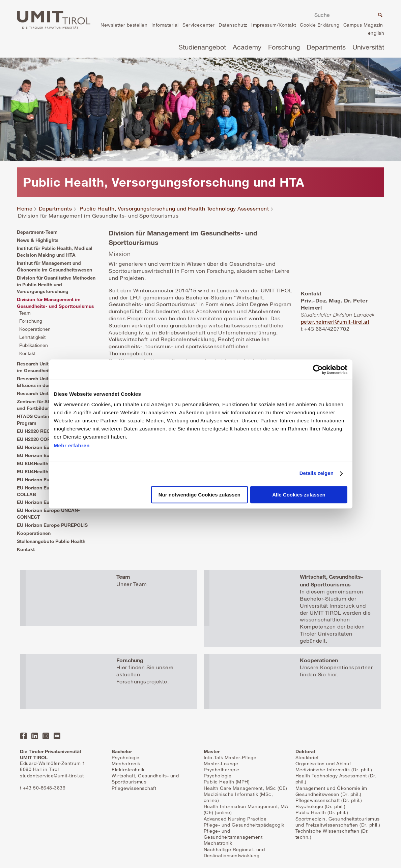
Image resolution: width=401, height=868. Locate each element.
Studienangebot (202, 47)
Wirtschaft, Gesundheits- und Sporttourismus (145, 779)
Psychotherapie (222, 769)
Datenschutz (233, 25)
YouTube (57, 736)
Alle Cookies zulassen (299, 495)
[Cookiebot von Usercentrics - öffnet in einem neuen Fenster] (318, 369)
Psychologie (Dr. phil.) (321, 806)
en (376, 34)
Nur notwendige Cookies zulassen (199, 495)
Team (25, 313)
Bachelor (122, 751)
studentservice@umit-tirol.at (52, 776)
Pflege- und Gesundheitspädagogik (244, 825)
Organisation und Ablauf (323, 763)
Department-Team (37, 232)
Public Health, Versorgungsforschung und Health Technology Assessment (174, 209)
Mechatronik (126, 763)
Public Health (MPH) (227, 782)
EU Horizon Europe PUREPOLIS (52, 525)
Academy (247, 47)
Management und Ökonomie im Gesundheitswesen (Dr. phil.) (331, 791)
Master (212, 751)
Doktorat (305, 751)
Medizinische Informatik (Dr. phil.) (334, 769)
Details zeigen (317, 473)
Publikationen (34, 345)
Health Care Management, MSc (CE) (246, 788)
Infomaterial (165, 25)
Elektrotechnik (128, 769)
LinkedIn (35, 736)
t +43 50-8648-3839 (43, 788)
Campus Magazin (363, 25)
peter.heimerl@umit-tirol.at (335, 322)
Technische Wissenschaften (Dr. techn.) (332, 834)
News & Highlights (38, 240)
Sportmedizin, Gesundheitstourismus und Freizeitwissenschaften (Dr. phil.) (338, 822)
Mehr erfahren (72, 445)
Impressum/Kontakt (274, 25)
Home (25, 209)
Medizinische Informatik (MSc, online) (238, 797)
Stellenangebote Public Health (51, 541)
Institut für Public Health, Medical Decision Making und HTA (55, 251)
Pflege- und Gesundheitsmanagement (233, 834)
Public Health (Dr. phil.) (322, 812)
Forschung (284, 47)
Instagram (46, 736)
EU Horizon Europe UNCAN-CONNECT (48, 513)
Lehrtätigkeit (32, 337)
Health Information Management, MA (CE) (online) (246, 809)
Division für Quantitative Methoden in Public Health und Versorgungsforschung (56, 284)
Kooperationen (35, 329)
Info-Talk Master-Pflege (230, 757)
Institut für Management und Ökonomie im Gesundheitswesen (54, 266)
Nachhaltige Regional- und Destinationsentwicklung (234, 852)
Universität (368, 47)
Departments (326, 47)
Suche (379, 16)
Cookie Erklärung (320, 25)
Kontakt (27, 353)
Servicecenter (199, 25)
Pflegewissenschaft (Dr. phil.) (329, 800)
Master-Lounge (221, 763)
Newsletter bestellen (124, 25)
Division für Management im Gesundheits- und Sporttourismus (55, 303)
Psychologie (126, 757)
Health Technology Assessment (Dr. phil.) (336, 779)
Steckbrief (307, 757)
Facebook (24, 736)
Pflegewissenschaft (134, 788)
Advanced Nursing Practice (235, 819)
